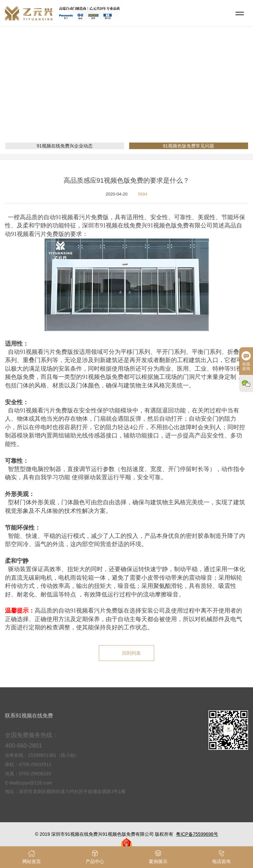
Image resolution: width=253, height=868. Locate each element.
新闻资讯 (124, 94)
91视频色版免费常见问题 (166, 94)
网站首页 (98, 94)
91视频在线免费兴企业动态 (65, 146)
